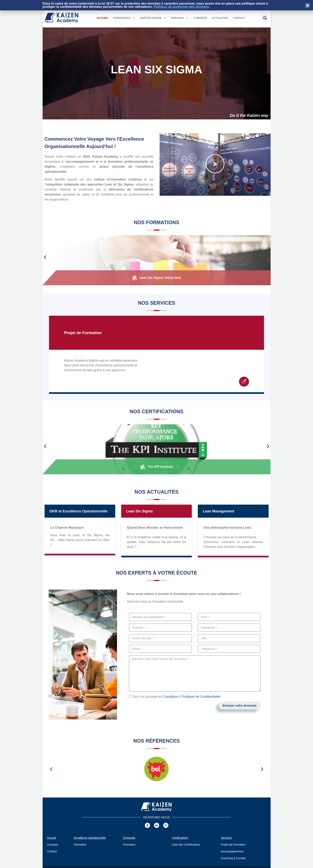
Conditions (171, 696)
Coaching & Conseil (233, 858)
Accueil (102, 18)
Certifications (153, 18)
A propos (200, 18)
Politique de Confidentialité (201, 696)
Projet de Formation (83, 333)
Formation (80, 845)
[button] (265, 18)
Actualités (220, 18)
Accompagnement (232, 851)
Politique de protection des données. (182, 7)
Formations (124, 18)
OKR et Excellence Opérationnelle (78, 511)
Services (180, 18)
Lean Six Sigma (139, 511)
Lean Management (218, 511)
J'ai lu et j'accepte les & (176, 696)
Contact (239, 18)
